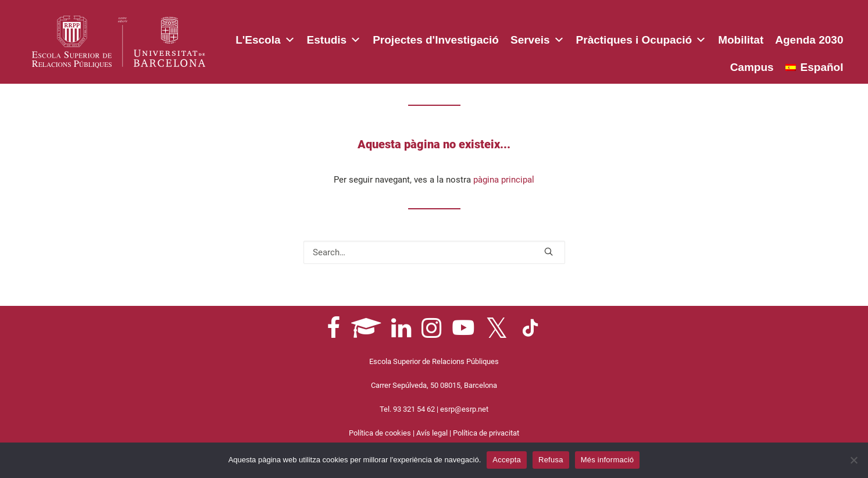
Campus (752, 67)
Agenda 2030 (809, 40)
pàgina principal (504, 180)
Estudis (334, 38)
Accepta (507, 460)
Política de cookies (380, 433)
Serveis (537, 38)
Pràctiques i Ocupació (642, 38)
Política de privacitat (486, 433)
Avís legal (432, 433)
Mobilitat (741, 40)
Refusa (551, 460)
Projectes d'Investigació (436, 40)
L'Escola (265, 38)
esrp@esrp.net (464, 409)
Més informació (608, 460)
